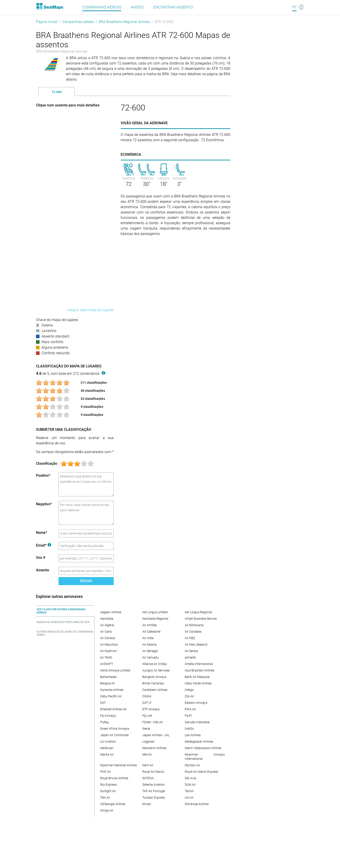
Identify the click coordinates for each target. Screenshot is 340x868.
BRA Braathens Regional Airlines (124, 22)
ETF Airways (151, 709)
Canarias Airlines (112, 690)
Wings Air (107, 810)
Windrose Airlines (197, 804)
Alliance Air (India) (155, 664)
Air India (148, 638)
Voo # (41, 558)
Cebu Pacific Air (111, 696)
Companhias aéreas (102, 7)
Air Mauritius (109, 644)
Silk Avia (190, 778)
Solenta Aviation (154, 785)
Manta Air (107, 754)
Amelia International (199, 664)
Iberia (146, 729)
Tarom (189, 791)
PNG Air (106, 772)
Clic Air (189, 696)
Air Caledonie (151, 632)
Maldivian (107, 748)
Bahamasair (109, 677)
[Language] (298, 7)
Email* (44, 545)
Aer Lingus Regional (198, 612)
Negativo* (44, 504)
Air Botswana (194, 625)
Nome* (42, 533)
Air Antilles (150, 625)
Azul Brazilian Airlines (199, 670)
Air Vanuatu (151, 657)
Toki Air (105, 798)
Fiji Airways (108, 716)
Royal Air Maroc (153, 772)
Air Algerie (107, 625)
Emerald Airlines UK (113, 709)
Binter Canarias (153, 683)
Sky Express (108, 785)
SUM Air (190, 785)
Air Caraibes (193, 632)
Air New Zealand (196, 644)
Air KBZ (190, 638)
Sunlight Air (108, 791)
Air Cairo (106, 632)
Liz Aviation (108, 742)
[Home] (50, 6)
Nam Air (148, 765)
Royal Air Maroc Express (201, 772)
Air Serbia (191, 651)
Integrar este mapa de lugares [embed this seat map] (90, 310)
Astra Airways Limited (115, 670)
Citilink (147, 696)
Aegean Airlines (111, 612)
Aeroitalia (107, 619)
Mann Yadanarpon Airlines (203, 748)
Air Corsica (108, 638)
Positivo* (43, 475)
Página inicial (47, 22)
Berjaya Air (108, 683)
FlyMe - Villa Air (153, 722)
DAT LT (147, 703)
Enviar (86, 581)
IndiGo (189, 729)
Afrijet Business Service (201, 619)
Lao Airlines (193, 735)
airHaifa (190, 657)
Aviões (137, 7)
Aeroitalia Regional (155, 619)
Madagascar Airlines (199, 742)
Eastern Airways (196, 703)
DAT (103, 703)
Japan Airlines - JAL (156, 735)
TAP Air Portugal (154, 791)
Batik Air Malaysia (197, 677)
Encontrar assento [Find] (173, 7)
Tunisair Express (154, 798)
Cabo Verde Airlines (198, 683)
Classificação (47, 463)
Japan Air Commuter (114, 735)
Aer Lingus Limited (155, 612)
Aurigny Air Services (156, 670)
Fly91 (189, 716)
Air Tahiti (106, 657)
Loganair (148, 742)
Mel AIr (147, 754)
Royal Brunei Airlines (114, 778)
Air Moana (149, 644)
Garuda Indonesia (197, 722)
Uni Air (189, 798)
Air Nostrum (108, 651)
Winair (147, 804)
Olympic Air (192, 765)
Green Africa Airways (115, 729)
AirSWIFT (107, 664)
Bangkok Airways (154, 677)
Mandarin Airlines (154, 748)
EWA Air (190, 709)
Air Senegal (150, 651)
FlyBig (104, 722)
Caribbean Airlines (155, 690)
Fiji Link (147, 716)
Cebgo (189, 690)
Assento (43, 570)
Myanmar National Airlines (118, 765)
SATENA (148, 778)
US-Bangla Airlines (113, 804)
